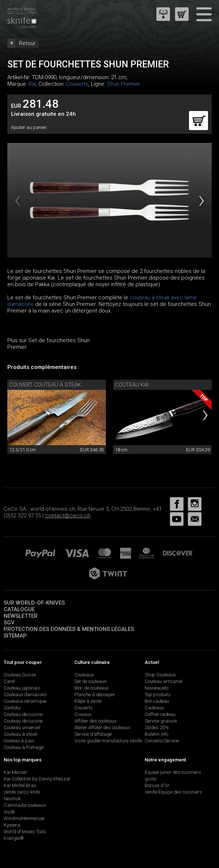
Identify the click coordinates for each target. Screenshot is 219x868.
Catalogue (19, 609)
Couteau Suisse (20, 675)
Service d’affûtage (93, 734)
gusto (151, 779)
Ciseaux (83, 714)
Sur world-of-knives (34, 603)
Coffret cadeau (160, 714)
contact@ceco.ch (68, 516)
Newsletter (21, 616)
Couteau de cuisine (23, 714)
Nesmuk (12, 799)
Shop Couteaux (160, 675)
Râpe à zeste (88, 701)
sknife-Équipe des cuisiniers (173, 792)
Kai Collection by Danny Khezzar (37, 779)
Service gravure (161, 721)
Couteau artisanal (164, 681)
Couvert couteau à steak (45, 385)
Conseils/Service (162, 741)
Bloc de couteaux (91, 688)
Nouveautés (157, 688)
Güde (9, 812)
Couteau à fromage (24, 747)
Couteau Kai (132, 385)
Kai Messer (15, 772)
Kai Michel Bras (20, 785)
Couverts (77, 84)
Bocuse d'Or (157, 785)
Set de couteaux (90, 681)
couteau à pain (19, 741)
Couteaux (84, 675)
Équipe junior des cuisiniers (173, 772)
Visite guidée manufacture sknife (108, 741)
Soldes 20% (157, 727)
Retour (27, 43)
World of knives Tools (25, 832)
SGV (9, 623)
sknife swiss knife (22, 792)
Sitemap (15, 636)
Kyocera (12, 825)
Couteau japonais (22, 688)
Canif (9, 681)
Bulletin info (156, 734)
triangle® (14, 838)
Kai (32, 84)
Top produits (158, 695)
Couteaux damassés (25, 695)
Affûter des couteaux (95, 721)
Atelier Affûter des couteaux (102, 727)
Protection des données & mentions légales (69, 629)
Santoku (12, 708)
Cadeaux (154, 708)
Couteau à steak (21, 734)
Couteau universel (22, 727)
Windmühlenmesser (24, 818)
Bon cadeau (157, 701)
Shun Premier (124, 84)
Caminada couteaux (25, 805)
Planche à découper (95, 695)
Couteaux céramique (25, 701)
